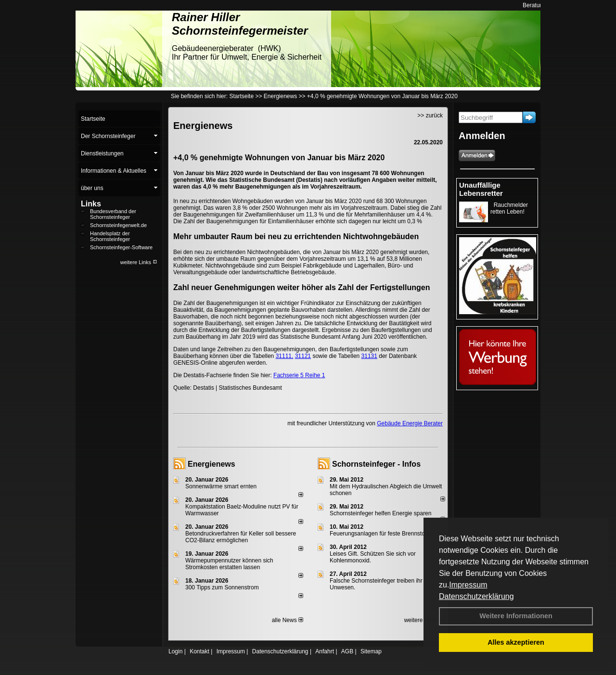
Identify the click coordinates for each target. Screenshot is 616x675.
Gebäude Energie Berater (410, 423)
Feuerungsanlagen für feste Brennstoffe (380, 534)
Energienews (212, 464)
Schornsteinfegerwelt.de (118, 225)
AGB (347, 651)
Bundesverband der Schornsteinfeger (113, 214)
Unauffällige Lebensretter (481, 189)
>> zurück (430, 115)
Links (91, 204)
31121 (303, 356)
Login (175, 651)
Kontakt (199, 651)
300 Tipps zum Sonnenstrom (222, 587)
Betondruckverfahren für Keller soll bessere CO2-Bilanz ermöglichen (241, 537)
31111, (285, 356)
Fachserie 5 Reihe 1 (299, 375)
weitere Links (139, 262)
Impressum (468, 585)
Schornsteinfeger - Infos (376, 464)
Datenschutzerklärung (476, 596)
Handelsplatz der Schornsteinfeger (110, 236)
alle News (288, 620)
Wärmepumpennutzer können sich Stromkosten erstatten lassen (229, 564)
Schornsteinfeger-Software (121, 247)
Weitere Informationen (516, 616)
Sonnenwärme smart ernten (221, 486)
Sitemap (371, 651)
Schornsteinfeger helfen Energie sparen (380, 513)
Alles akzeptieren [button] (516, 642)
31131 (369, 356)
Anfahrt (325, 651)
